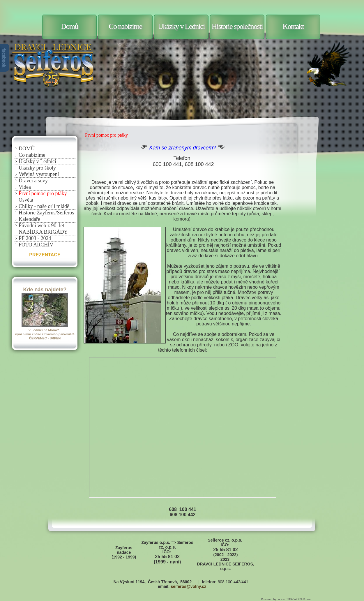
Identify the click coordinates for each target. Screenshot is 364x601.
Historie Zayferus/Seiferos (46, 213)
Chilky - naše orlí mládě (44, 206)
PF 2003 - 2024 (35, 238)
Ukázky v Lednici (181, 26)
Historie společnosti (237, 26)
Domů (69, 26)
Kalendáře (29, 219)
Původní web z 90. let (41, 225)
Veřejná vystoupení (39, 174)
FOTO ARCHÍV (36, 245)
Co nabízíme (125, 26)
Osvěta (26, 200)
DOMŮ (27, 149)
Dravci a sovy (33, 181)
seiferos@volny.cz (188, 586)
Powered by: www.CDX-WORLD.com (287, 599)
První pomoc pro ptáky (43, 193)
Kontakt (293, 26)
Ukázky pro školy (37, 168)
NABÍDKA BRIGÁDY (43, 232)
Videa (25, 187)
